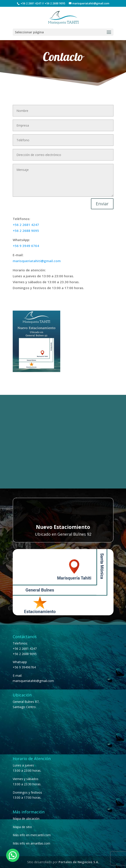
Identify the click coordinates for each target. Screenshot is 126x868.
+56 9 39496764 (24, 667)
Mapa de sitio (22, 827)
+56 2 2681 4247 (31, 3)
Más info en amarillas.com (31, 843)
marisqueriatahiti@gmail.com (37, 261)
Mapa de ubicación (26, 819)
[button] (13, 855)
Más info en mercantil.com (32, 835)
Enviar (102, 204)
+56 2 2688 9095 (55, 3)
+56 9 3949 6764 (26, 246)
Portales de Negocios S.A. (79, 862)
